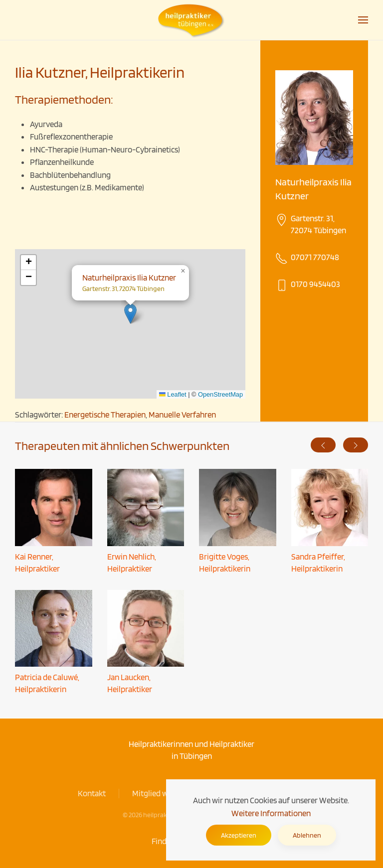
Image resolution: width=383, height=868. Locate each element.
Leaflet (173, 394)
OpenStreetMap (220, 394)
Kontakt (92, 793)
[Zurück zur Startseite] (191, 20)
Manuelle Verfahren (182, 415)
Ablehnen (307, 835)
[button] (363, 20)
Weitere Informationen (271, 813)
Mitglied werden (160, 793)
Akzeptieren (239, 835)
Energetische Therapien (105, 415)
